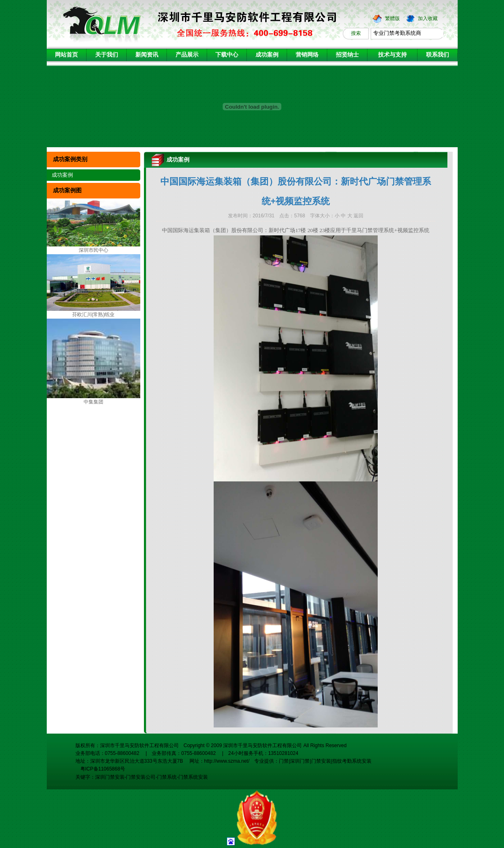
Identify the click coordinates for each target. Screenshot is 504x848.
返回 (358, 216)
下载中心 (227, 55)
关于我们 (107, 55)
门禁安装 (321, 761)
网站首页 (66, 55)
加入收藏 (428, 18)
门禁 (284, 761)
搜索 (356, 33)
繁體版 (392, 18)
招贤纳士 (347, 55)
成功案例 (267, 55)
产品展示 (187, 55)
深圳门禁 (300, 761)
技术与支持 (392, 55)
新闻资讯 (147, 55)
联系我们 (438, 55)
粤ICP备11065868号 (100, 769)
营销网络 (307, 55)
